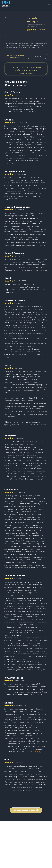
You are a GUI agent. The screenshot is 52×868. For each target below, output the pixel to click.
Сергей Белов (12, 92)
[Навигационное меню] (49, 4)
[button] (15, 56)
